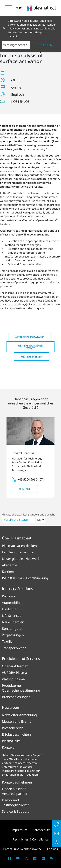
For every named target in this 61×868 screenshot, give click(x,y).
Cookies (52, 849)
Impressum (19, 830)
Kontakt (24, 489)
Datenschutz (41, 830)
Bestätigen (44, 45)
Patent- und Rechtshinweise (23, 849)
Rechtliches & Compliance (31, 839)
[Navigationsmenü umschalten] (8, 8)
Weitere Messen (31, 357)
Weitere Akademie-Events (30, 347)
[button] (19, 8)
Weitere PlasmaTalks (30, 337)
